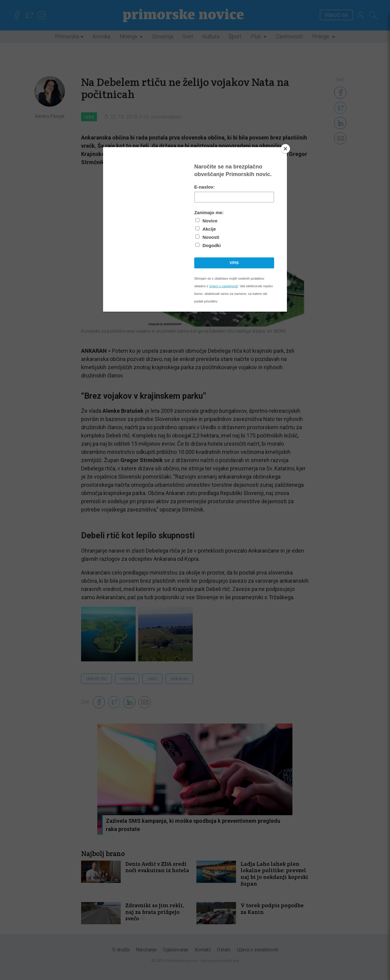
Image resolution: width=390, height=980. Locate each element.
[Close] (285, 149)
